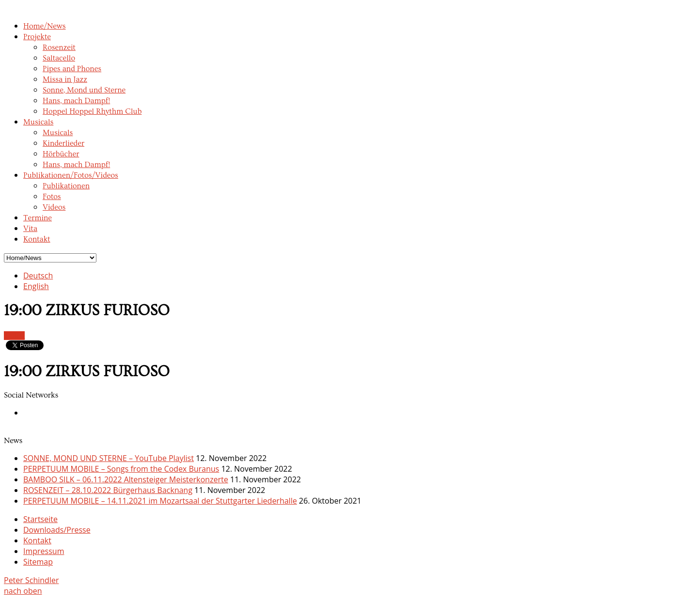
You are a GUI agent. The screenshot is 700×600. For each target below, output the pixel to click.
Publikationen (66, 186)
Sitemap (38, 562)
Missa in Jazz (65, 79)
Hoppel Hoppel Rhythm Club (92, 111)
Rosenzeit (59, 47)
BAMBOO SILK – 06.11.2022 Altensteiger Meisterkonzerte (126, 479)
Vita (30, 229)
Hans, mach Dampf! (76, 101)
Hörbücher (61, 154)
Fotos (52, 197)
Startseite (40, 519)
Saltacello (59, 58)
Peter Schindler (31, 580)
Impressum (44, 551)
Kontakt (37, 239)
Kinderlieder (63, 143)
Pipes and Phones (72, 69)
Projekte (37, 37)
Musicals (38, 122)
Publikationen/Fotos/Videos (71, 175)
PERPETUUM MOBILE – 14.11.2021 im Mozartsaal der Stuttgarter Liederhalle (160, 501)
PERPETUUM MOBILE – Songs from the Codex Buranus (121, 469)
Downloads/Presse (57, 530)
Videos (54, 207)
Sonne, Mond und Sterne (84, 90)
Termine (38, 218)
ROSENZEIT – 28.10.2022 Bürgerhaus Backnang (108, 490)
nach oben (23, 591)
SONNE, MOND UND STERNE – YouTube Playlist (109, 458)
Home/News (45, 26)
